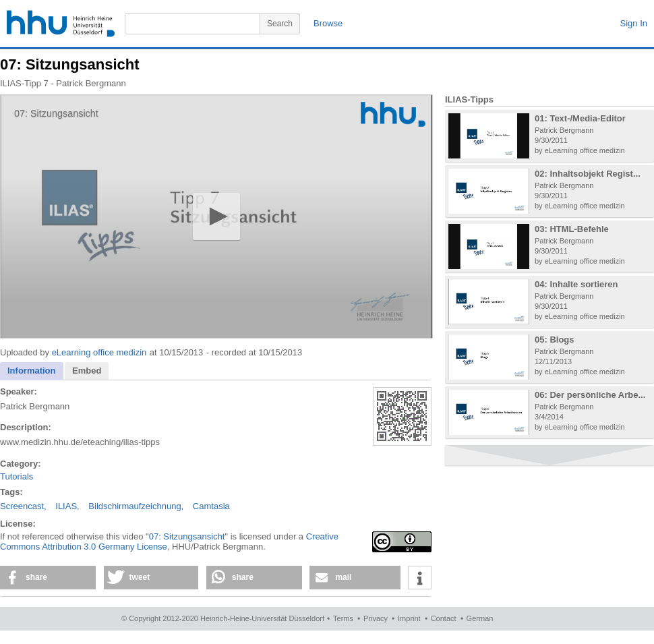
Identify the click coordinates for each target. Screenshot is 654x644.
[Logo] (393, 114)
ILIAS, (67, 506)
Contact (444, 618)
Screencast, (23, 506)
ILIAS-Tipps (469, 99)
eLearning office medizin (99, 352)
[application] (216, 216)
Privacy (376, 618)
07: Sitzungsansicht (187, 536)
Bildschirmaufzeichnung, (136, 506)
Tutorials (17, 476)
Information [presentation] (32, 371)
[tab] (32, 371)
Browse (328, 23)
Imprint (409, 618)
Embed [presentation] (87, 371)
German (480, 618)
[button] (216, 216)
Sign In (634, 23)
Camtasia (211, 506)
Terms (343, 618)
